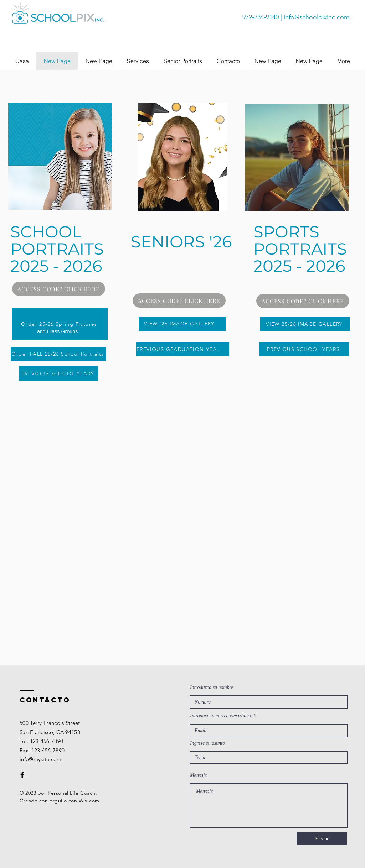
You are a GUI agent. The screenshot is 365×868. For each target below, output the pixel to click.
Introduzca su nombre (212, 687)
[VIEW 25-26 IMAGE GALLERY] (305, 324)
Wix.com (89, 801)
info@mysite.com (41, 759)
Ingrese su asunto (207, 743)
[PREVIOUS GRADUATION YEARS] (183, 349)
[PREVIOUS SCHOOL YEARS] (58, 373)
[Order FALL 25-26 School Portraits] (58, 354)
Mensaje (198, 775)
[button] (138, 61)
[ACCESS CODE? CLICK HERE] (59, 289)
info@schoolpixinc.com (317, 17)
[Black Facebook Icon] (22, 775)
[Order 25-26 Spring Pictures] (60, 324)
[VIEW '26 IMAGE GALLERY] (182, 324)
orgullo (58, 801)
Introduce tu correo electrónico (221, 716)
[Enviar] (322, 839)
